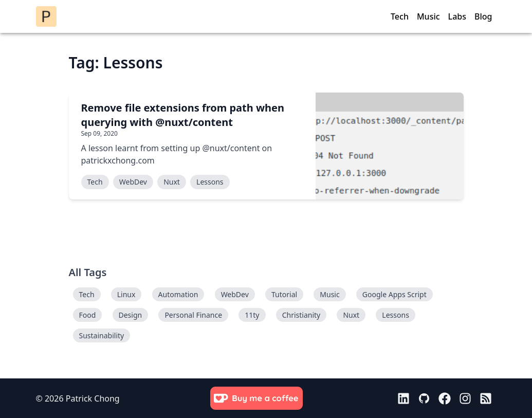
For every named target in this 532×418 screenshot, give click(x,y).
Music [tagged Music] (329, 294)
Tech (400, 16)
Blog (483, 16)
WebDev (133, 182)
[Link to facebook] (445, 398)
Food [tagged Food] (88, 315)
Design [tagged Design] (131, 315)
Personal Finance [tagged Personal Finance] (193, 315)
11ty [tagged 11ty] (252, 315)
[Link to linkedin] (403, 398)
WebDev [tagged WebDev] (235, 294)
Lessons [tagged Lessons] (395, 315)
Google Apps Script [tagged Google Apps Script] (395, 294)
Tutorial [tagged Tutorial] (284, 294)
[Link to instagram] (465, 398)
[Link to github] (424, 398)
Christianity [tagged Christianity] (301, 315)
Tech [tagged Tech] (87, 294)
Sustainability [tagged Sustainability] (102, 335)
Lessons (210, 182)
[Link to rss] (486, 398)
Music (428, 16)
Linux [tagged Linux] (126, 294)
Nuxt (172, 182)
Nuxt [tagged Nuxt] (351, 315)
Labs (457, 16)
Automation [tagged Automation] (178, 294)
